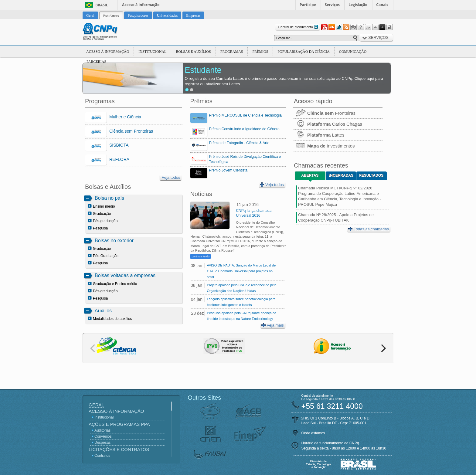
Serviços (332, 5)
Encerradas (341, 175)
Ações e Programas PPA (119, 424)
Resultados (371, 175)
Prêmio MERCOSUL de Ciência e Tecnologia (245, 115)
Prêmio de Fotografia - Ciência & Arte (239, 143)
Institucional (152, 52)
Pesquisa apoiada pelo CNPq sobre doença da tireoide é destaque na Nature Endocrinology (241, 316)
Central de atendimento (299, 27)
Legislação (358, 5)
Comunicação (353, 52)
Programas (232, 52)
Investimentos (324, 146)
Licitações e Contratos (119, 449)
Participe (308, 5)
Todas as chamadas (369, 229)
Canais (382, 5)
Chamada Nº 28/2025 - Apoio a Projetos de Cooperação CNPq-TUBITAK (336, 217)
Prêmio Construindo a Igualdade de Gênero (244, 129)
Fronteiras (324, 113)
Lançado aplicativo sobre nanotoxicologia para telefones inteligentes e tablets (241, 302)
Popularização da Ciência (303, 52)
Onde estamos (313, 433)
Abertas (310, 175)
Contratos (102, 456)
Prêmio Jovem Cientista (228, 170)
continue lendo (201, 256)
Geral (96, 405)
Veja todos (171, 177)
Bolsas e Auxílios (193, 52)
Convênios (103, 436)
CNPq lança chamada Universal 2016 (254, 213)
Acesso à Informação (108, 52)
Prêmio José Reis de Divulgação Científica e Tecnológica (245, 159)
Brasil (102, 5)
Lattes (319, 135)
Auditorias (102, 430)
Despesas (102, 443)
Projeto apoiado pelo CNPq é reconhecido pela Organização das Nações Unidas (241, 288)
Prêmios (260, 52)
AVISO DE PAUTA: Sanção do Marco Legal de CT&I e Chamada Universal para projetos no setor (241, 271)
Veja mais (273, 325)
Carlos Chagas (328, 124)
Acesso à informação (141, 5)
